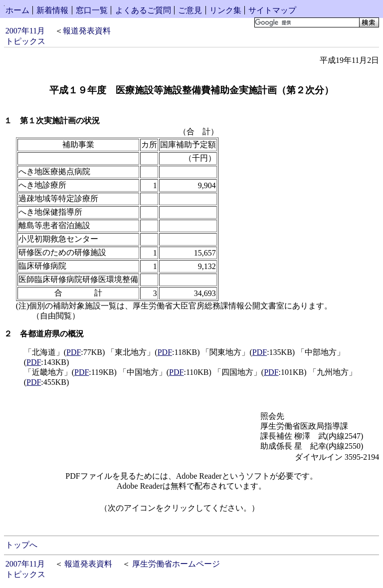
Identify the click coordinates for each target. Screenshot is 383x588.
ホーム (17, 10)
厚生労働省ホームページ (176, 564)
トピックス (25, 41)
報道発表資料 (87, 31)
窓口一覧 (92, 10)
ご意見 (190, 10)
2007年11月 (25, 31)
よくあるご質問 (143, 10)
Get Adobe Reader (291, 511)
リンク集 (225, 10)
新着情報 (52, 10)
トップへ (21, 545)
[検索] (306, 22)
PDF (74, 352)
